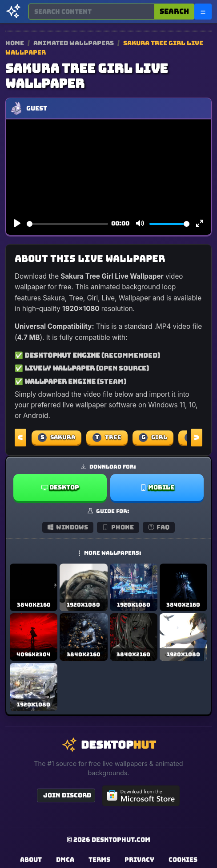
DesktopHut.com (121, 840)
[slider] (67, 224)
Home (15, 43)
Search (174, 11)
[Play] (17, 224)
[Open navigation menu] (203, 12)
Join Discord (67, 795)
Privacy (139, 860)
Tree (107, 438)
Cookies (183, 860)
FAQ (159, 527)
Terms (99, 860)
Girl (153, 438)
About (31, 860)
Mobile (157, 487)
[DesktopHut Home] (13, 12)
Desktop (60, 487)
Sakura (56, 438)
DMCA (65, 860)
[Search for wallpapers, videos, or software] (92, 12)
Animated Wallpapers (74, 43)
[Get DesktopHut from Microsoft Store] (141, 796)
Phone (118, 527)
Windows (68, 527)
